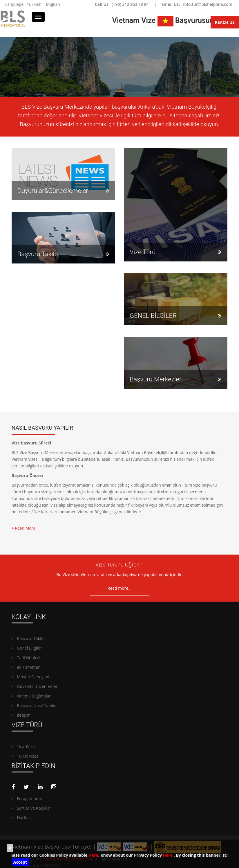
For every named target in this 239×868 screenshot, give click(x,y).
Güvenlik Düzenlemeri (35, 686)
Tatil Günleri (26, 658)
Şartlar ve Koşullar (31, 808)
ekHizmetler (26, 667)
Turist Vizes (25, 756)
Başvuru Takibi (28, 638)
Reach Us (225, 22)
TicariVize (23, 746)
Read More (24, 528)
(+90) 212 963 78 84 (130, 4)
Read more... (119, 588)
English (53, 4)
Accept (20, 862)
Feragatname (27, 798)
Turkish (34, 4)
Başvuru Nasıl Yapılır (34, 705)
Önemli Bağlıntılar (31, 696)
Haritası (22, 818)
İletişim (21, 715)
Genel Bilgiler (27, 648)
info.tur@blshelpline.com (208, 4)
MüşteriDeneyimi (30, 677)
